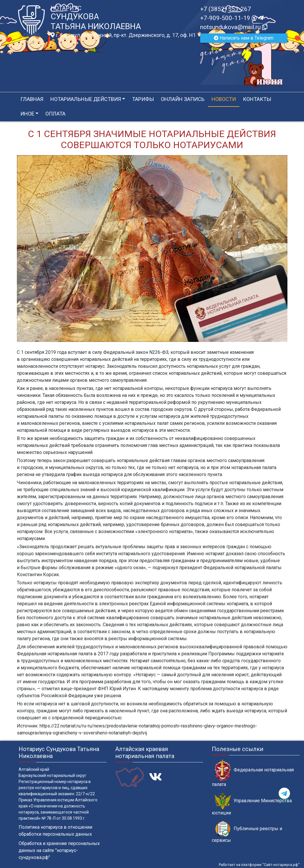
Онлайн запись (183, 99)
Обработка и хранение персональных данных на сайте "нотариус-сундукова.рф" (59, 850)
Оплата (55, 114)
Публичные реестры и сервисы (247, 832)
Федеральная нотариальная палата (253, 773)
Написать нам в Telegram (244, 38)
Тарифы (143, 99)
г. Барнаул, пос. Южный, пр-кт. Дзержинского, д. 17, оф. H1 (123, 35)
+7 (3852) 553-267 (226, 9)
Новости (224, 99)
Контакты (257, 99)
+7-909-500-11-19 (232, 18)
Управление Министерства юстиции (252, 804)
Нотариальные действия (86, 99)
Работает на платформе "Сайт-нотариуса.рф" (259, 865)
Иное (27, 114)
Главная (32, 99)
